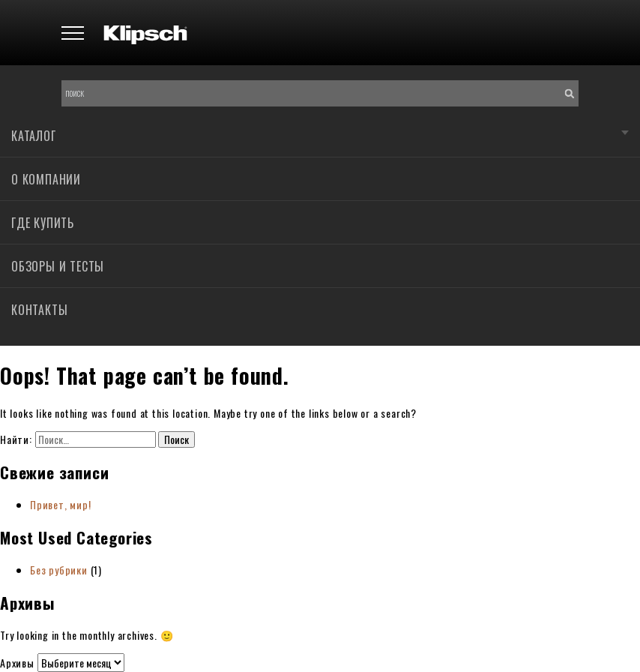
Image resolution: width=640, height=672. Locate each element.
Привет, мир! (61, 504)
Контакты (39, 310)
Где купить (43, 223)
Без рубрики (59, 570)
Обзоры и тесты (58, 266)
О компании (46, 179)
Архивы (17, 663)
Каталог (34, 136)
